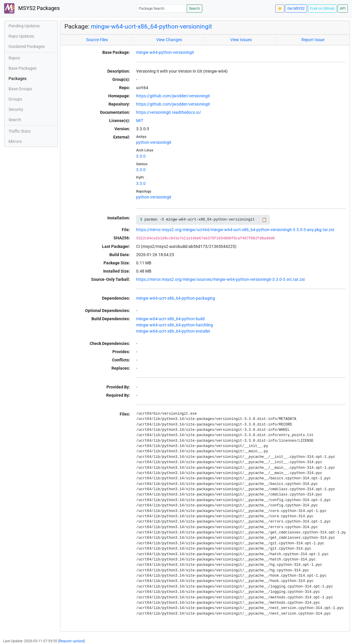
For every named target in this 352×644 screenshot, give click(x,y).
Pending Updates (24, 26)
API (343, 9)
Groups (15, 99)
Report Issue (313, 40)
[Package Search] (162, 8)
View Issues (241, 40)
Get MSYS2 (296, 9)
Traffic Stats (20, 131)
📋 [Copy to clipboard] (264, 220)
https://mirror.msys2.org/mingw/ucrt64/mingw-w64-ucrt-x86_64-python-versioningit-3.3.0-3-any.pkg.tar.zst (235, 230)
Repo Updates (21, 36)
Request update (71, 641)
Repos (14, 58)
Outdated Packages (27, 46)
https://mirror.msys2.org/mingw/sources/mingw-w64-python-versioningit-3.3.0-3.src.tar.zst (221, 279)
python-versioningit (154, 142)
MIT (140, 121)
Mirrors (15, 141)
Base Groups (20, 89)
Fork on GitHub (322, 9)
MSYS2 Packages (32, 8)
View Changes (169, 40)
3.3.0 (141, 156)
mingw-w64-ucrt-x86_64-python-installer (173, 331)
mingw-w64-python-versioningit (165, 52)
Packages (17, 79)
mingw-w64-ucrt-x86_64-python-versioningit (151, 26)
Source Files (97, 40)
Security (16, 109)
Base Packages (22, 68)
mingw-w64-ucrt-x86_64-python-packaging (176, 298)
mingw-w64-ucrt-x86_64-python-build (170, 319)
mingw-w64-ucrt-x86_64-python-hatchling (175, 325)
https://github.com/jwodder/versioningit (173, 96)
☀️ (280, 9)
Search (195, 9)
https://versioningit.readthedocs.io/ (169, 112)
